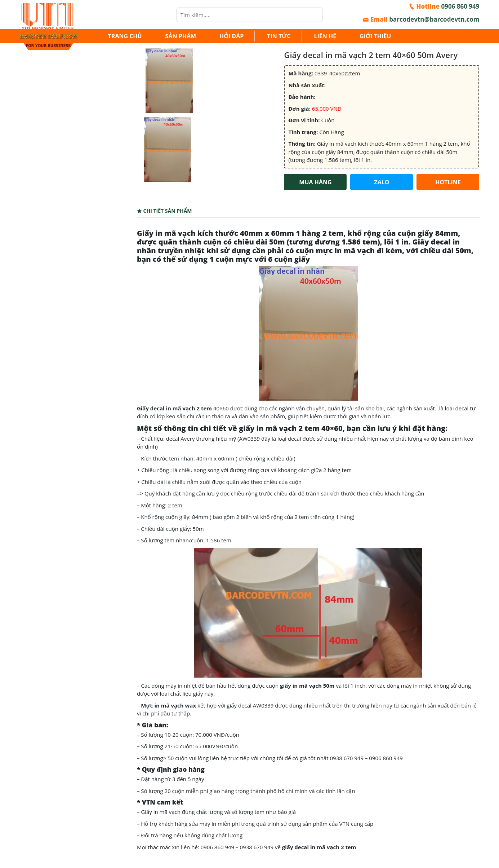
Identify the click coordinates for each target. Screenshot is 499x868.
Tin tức (279, 36)
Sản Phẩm (181, 36)
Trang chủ (125, 36)
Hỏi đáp (231, 36)
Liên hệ (325, 36)
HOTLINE (448, 182)
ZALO (382, 182)
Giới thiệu (375, 36)
